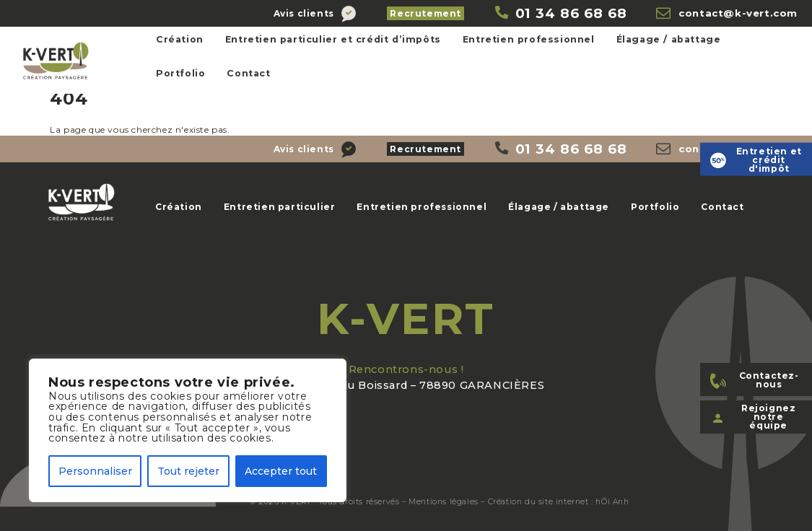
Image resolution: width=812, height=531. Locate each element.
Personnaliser (95, 471)
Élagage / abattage (669, 39)
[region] (188, 430)
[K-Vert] (561, 13)
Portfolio (180, 73)
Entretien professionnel (529, 39)
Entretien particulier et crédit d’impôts (333, 39)
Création (180, 39)
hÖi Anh (612, 502)
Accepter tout (281, 471)
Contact (248, 73)
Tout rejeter (188, 471)
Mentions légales (444, 502)
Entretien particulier (280, 207)
